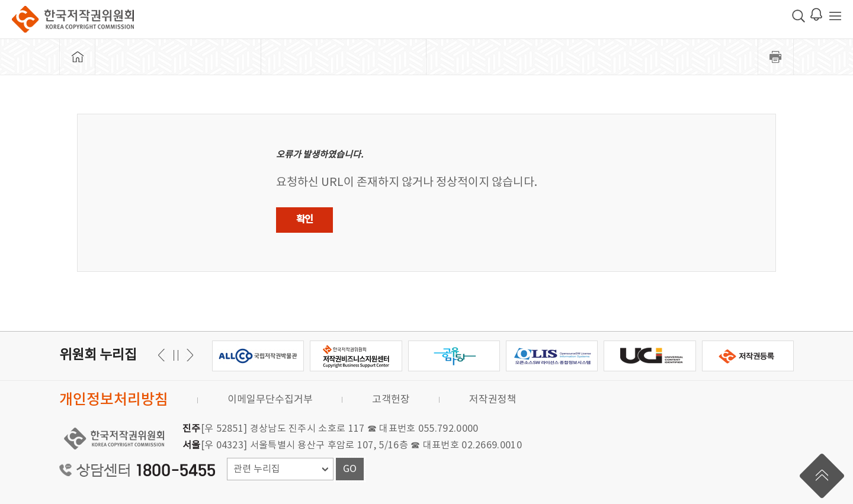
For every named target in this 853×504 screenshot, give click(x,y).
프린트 (776, 57)
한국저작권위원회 (73, 19)
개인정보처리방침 (114, 400)
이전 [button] (188, 355)
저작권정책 (493, 400)
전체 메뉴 (835, 16)
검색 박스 (799, 16)
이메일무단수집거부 (270, 400)
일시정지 (176, 355)
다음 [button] (163, 355)
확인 (304, 220)
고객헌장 (391, 400)
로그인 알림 (816, 14)
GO (350, 469)
